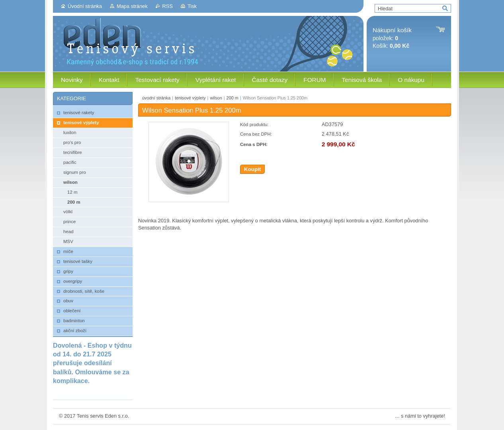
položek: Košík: (392, 38)
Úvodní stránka (85, 6)
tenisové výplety (190, 98)
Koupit (252, 169)
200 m (232, 98)
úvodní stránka (156, 98)
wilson (216, 98)
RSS (168, 6)
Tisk (192, 6)
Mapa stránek (132, 6)
